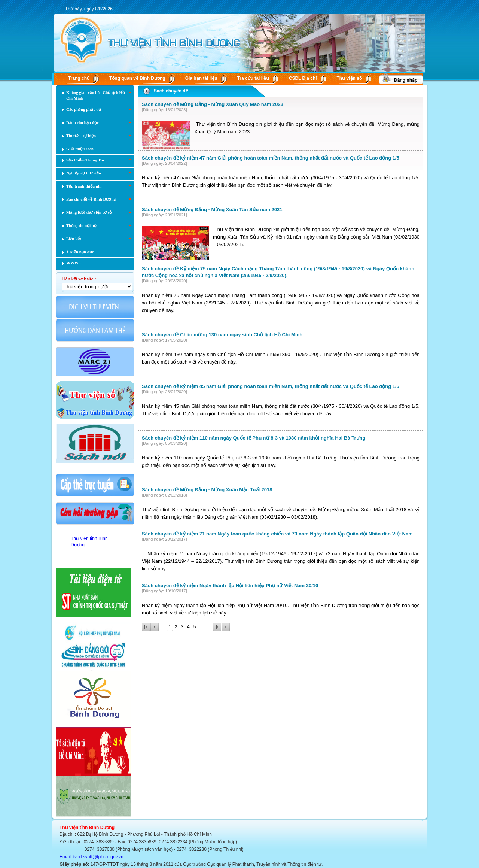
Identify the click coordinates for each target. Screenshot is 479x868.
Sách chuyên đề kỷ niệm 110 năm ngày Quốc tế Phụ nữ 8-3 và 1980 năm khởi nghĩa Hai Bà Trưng (254, 438)
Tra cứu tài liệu (253, 78)
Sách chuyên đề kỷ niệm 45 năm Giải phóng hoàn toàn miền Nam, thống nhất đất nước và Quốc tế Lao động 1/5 (271, 386)
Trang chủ (79, 78)
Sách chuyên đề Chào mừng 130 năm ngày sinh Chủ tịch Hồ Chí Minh (222, 335)
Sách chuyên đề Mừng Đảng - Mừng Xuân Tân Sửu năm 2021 (212, 210)
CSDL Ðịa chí (303, 78)
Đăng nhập (406, 80)
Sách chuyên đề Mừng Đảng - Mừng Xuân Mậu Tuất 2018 (207, 490)
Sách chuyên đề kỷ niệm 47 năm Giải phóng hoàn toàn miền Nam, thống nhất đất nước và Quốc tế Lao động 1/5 (271, 158)
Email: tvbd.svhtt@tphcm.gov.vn (91, 857)
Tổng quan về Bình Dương (137, 78)
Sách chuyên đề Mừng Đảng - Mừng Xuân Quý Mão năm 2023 (213, 104)
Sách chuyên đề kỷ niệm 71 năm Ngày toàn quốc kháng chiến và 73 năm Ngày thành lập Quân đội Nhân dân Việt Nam (277, 534)
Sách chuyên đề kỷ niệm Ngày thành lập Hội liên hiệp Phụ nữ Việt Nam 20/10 (230, 585)
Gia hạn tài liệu (201, 78)
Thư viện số (349, 78)
